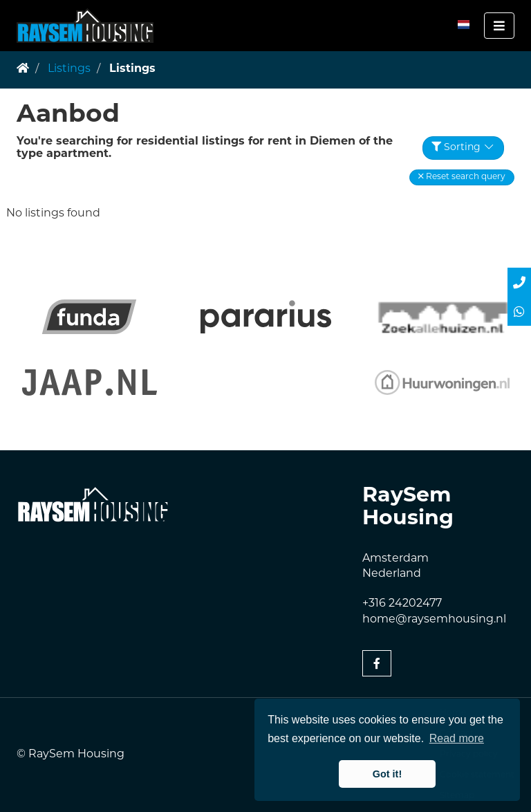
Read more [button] (457, 738)
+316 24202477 (402, 604)
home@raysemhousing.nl (434, 620)
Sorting (464, 147)
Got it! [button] (387, 774)
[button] (462, 177)
